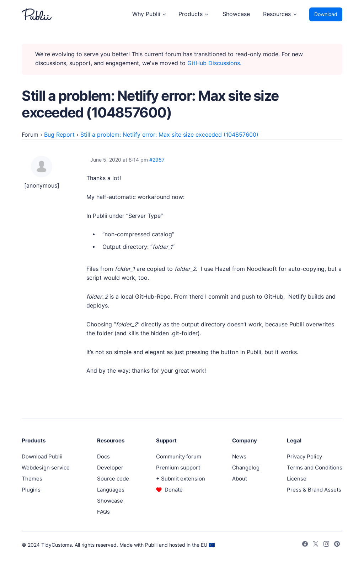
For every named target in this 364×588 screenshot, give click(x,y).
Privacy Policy (304, 456)
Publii (151, 545)
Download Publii (42, 456)
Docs (103, 456)
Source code (113, 479)
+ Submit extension (181, 479)
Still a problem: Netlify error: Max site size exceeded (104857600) (169, 135)
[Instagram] (326, 545)
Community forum (179, 456)
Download (326, 14)
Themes (32, 479)
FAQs (103, 512)
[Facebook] (305, 545)
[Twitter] (316, 545)
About (240, 479)
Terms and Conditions (315, 468)
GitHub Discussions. (214, 63)
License (297, 479)
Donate (174, 490)
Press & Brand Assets (314, 490)
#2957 (157, 160)
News (239, 456)
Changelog (246, 468)
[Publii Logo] (37, 14)
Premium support (178, 468)
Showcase (236, 14)
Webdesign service (46, 468)
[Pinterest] (337, 545)
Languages (111, 490)
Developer (110, 468)
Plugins (31, 490)
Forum (30, 135)
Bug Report (59, 135)
